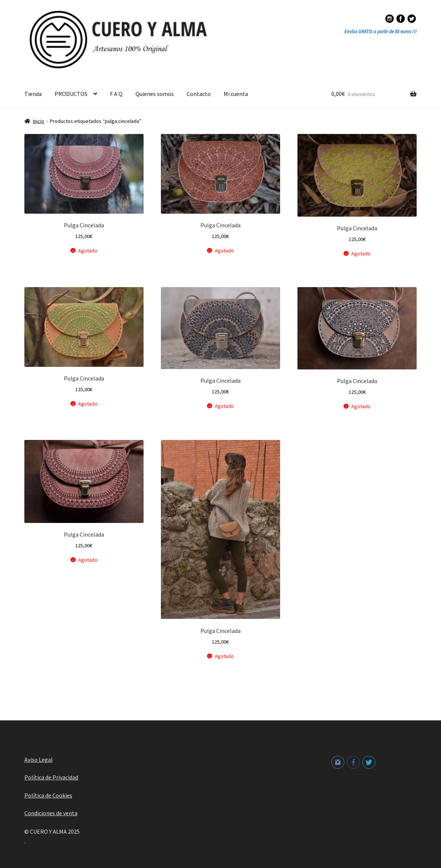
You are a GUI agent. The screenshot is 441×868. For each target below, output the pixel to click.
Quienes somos (155, 94)
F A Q (116, 94)
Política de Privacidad (51, 777)
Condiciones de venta (51, 813)
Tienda (33, 94)
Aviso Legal (39, 759)
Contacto (199, 94)
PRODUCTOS (71, 94)
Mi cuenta (236, 94)
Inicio (39, 121)
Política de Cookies (48, 795)
